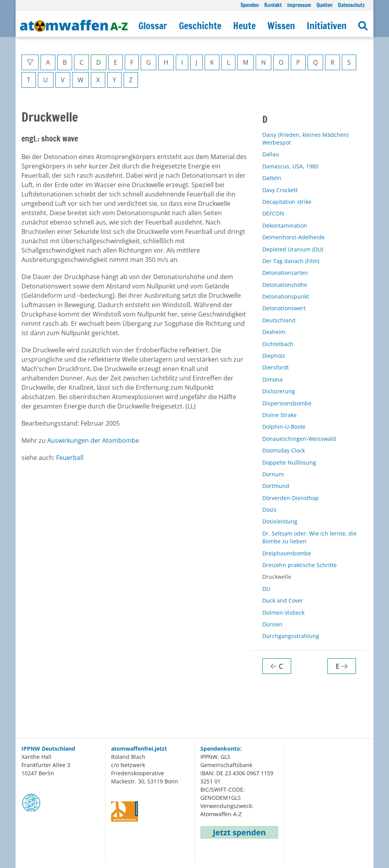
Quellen (324, 5)
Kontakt (273, 5)
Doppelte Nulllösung (289, 462)
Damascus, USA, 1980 (290, 166)
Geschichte (200, 26)
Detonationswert (284, 308)
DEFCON (273, 213)
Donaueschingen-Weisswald (299, 439)
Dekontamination (285, 225)
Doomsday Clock (284, 450)
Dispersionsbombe (287, 403)
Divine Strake (279, 415)
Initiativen (327, 26)
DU (266, 589)
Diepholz (274, 356)
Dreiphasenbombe (287, 553)
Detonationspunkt (286, 296)
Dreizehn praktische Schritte (300, 565)
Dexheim (274, 332)
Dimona (272, 379)
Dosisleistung (280, 521)
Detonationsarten (285, 273)
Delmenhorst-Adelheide (294, 237)
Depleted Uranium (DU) (293, 249)
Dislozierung (279, 391)
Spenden (250, 5)
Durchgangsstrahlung (291, 636)
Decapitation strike (287, 202)
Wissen (281, 26)
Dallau (271, 154)
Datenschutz (351, 5)
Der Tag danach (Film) (291, 261)
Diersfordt (276, 367)
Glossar (153, 26)
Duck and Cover (283, 600)
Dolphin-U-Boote (284, 427)
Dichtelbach (278, 344)
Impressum (299, 5)
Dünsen (272, 624)
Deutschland (279, 320)
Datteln (272, 178)
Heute (244, 26)
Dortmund (276, 486)
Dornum (273, 474)
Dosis (269, 510)
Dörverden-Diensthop (291, 498)
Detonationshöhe (285, 285)
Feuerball (70, 458)
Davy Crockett (280, 190)
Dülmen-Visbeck (283, 613)
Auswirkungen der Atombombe (93, 440)
